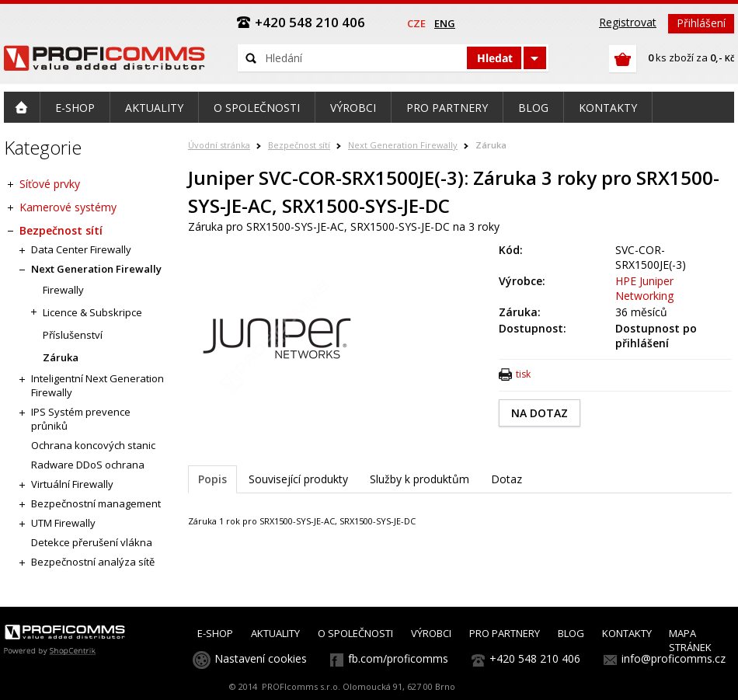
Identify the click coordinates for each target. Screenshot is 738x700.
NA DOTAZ (540, 413)
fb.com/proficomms (398, 658)
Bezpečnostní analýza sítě (93, 562)
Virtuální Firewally (72, 484)
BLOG (571, 633)
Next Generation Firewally (403, 145)
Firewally (63, 290)
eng (445, 23)
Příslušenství (73, 335)
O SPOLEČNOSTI (355, 633)
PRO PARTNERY (505, 633)
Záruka (491, 145)
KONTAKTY (627, 633)
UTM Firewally (63, 523)
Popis (212, 479)
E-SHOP (215, 633)
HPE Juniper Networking (644, 288)
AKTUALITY (275, 633)
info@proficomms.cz (674, 658)
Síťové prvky (50, 184)
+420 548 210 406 (535, 658)
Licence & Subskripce (92, 312)
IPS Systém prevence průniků (81, 419)
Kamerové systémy (68, 207)
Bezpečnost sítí (299, 145)
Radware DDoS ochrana (88, 465)
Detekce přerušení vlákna (92, 542)
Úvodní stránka (219, 145)
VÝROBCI (431, 633)
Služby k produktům (419, 479)
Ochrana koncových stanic (93, 445)
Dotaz (507, 479)
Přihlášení (701, 23)
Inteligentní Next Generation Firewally (97, 385)
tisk (523, 374)
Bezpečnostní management (96, 503)
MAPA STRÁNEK (690, 640)
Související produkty (298, 479)
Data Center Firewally (81, 249)
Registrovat (628, 22)
